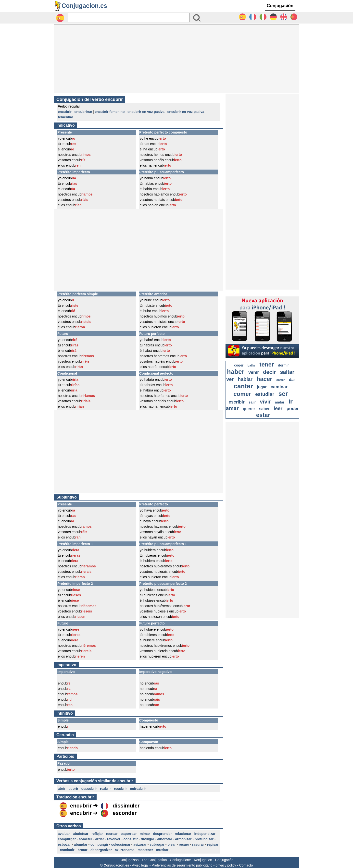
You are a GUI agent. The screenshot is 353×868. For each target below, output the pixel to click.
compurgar (67, 839)
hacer (265, 379)
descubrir (89, 789)
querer (249, 409)
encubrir (65, 112)
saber (264, 409)
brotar (82, 850)
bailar (252, 366)
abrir (62, 789)
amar (232, 408)
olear (171, 844)
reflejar (97, 834)
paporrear (129, 834)
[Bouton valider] (197, 18)
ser (283, 394)
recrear (112, 834)
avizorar (140, 844)
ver (230, 379)
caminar (279, 387)
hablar (245, 379)
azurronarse (125, 850)
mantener (145, 850)
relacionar (183, 834)
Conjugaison (129, 860)
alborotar (165, 839)
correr (281, 380)
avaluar (64, 834)
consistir (131, 839)
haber (236, 372)
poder (293, 409)
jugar (262, 387)
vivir (265, 402)
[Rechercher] (128, 17)
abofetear (81, 834)
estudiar (265, 394)
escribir (237, 402)
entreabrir (138, 789)
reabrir (105, 789)
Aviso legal (140, 865)
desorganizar (101, 850)
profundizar (204, 839)
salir (252, 402)
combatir (67, 850)
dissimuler (126, 806)
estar (263, 415)
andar (280, 402)
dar (292, 380)
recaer (184, 844)
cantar (243, 386)
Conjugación (280, 6)
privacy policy (226, 865)
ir (291, 401)
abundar (81, 844)
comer (242, 394)
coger (239, 365)
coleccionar (121, 844)
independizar (205, 834)
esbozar (64, 844)
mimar (145, 834)
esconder (125, 813)
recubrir (120, 789)
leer (278, 408)
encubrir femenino (110, 112)
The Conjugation (154, 860)
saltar (287, 372)
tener (267, 364)
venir (254, 372)
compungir (99, 844)
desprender (162, 834)
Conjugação (224, 860)
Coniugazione (180, 860)
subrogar (157, 844)
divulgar (148, 839)
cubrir (74, 789)
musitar (162, 850)
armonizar (183, 839)
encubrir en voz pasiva (146, 112)
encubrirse (83, 112)
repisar (213, 844)
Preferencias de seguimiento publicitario (182, 865)
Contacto (246, 865)
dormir (283, 365)
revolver (114, 839)
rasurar (198, 844)
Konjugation (203, 860)
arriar (100, 839)
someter (86, 839)
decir (270, 372)
